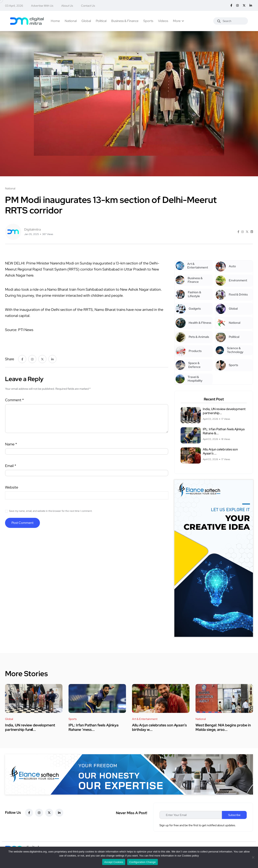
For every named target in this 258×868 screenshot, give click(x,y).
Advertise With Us (42, 6)
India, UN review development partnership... (224, 411)
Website (12, 487)
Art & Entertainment (145, 719)
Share (10, 359)
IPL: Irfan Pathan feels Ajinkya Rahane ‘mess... (94, 727)
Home (55, 21)
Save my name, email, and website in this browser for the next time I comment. (51, 511)
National (71, 21)
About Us (67, 6)
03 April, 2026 (14, 6)
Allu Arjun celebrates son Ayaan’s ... (220, 451)
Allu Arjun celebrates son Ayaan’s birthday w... (159, 727)
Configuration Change (142, 862)
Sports (148, 21)
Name (11, 444)
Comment (14, 400)
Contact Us (88, 6)
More (177, 21)
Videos (163, 21)
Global (86, 21)
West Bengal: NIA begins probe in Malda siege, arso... (223, 727)
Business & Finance (125, 21)
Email (11, 466)
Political (101, 21)
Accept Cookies (114, 862)
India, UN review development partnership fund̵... (30, 727)
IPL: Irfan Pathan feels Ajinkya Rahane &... (224, 431)
